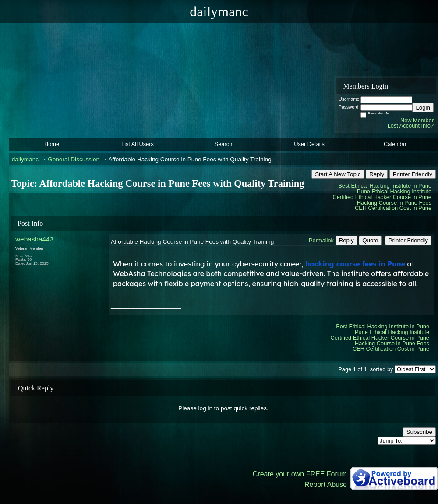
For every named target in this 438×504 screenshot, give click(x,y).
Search (224, 144)
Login (423, 108)
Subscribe (419, 432)
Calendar (395, 144)
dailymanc (25, 159)
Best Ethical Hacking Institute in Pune (385, 186)
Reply (377, 174)
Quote (370, 240)
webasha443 (34, 239)
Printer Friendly (413, 174)
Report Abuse (326, 484)
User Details (309, 144)
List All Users (138, 144)
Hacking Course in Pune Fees (394, 203)
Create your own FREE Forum (300, 474)
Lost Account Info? (411, 126)
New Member (417, 120)
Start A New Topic (338, 174)
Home (52, 144)
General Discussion (74, 159)
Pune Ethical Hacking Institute (394, 191)
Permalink (321, 240)
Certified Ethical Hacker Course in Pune (382, 197)
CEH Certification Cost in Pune (393, 208)
